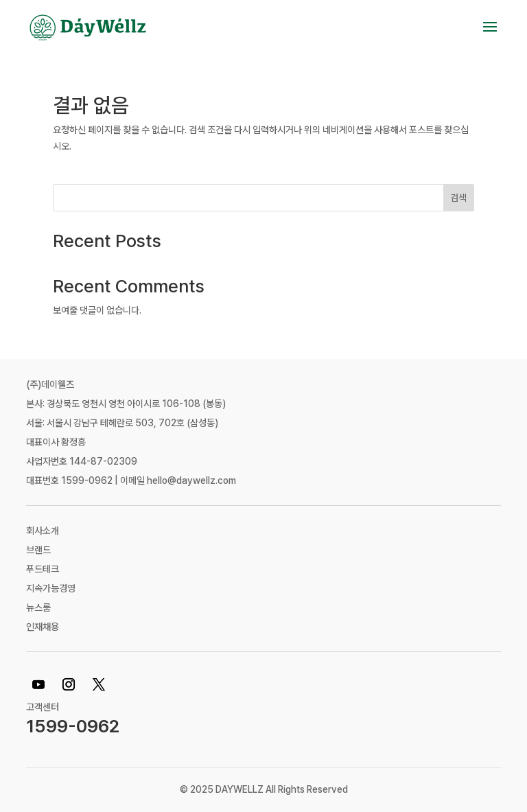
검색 (458, 198)
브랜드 (38, 550)
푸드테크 (43, 569)
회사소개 (43, 531)
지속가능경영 (51, 588)
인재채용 (43, 627)
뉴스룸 (38, 607)
